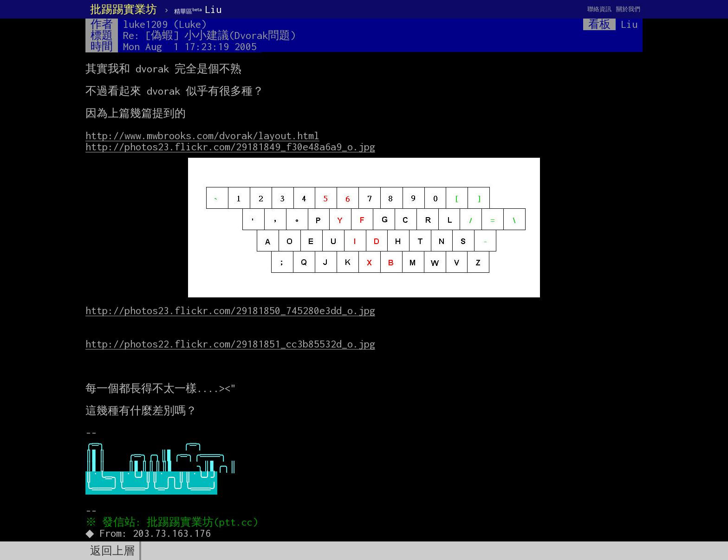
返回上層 (112, 551)
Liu (198, 9)
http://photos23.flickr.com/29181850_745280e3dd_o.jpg (230, 310)
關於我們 (628, 9)
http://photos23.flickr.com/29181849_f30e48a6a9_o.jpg (230, 147)
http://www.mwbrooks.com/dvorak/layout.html (202, 135)
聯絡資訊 (599, 9)
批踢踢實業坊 (123, 9)
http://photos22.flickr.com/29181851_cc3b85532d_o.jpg (230, 344)
